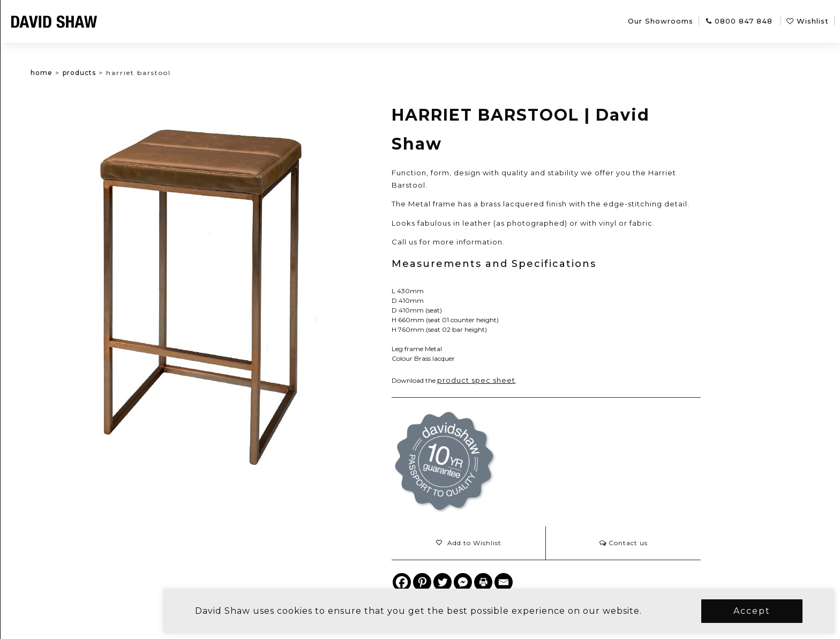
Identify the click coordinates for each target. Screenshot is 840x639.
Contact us (658, 543)
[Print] (519, 582)
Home (76, 73)
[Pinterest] (457, 582)
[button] (504, 543)
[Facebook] (437, 582)
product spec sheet (512, 380)
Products (114, 73)
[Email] (539, 582)
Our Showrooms (661, 21)
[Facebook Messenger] (498, 582)
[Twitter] (478, 582)
